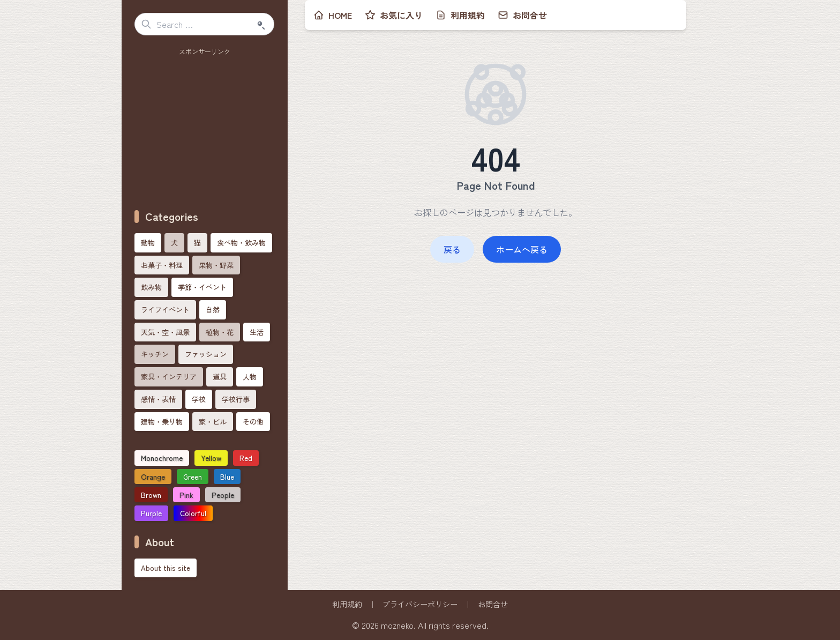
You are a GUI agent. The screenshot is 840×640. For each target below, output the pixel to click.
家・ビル (213, 422)
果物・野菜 (216, 265)
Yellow (211, 458)
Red (246, 458)
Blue (227, 477)
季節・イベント (202, 287)
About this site (166, 568)
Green (193, 477)
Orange (153, 477)
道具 (220, 377)
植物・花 (220, 332)
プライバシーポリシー (420, 604)
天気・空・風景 (165, 332)
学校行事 (236, 399)
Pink (186, 495)
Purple (151, 513)
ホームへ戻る (522, 249)
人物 (250, 377)
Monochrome (162, 458)
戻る (452, 249)
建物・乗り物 (162, 422)
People (223, 495)
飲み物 (151, 287)
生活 (257, 332)
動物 (148, 243)
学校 (199, 399)
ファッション (206, 354)
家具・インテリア (169, 377)
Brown (151, 495)
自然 (213, 310)
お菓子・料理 (162, 265)
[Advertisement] (205, 126)
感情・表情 (158, 399)
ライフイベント (165, 310)
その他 (253, 422)
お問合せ (493, 604)
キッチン (155, 354)
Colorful (193, 513)
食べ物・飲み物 (241, 243)
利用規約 (347, 604)
